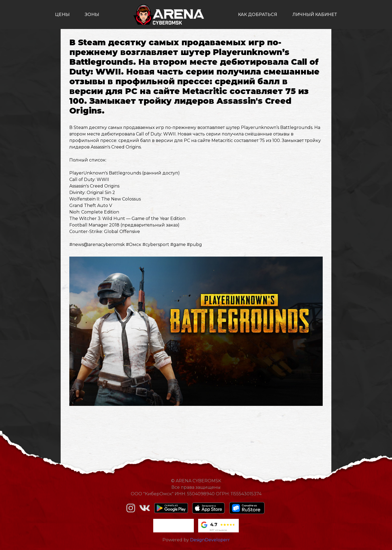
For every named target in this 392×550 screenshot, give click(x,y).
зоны (92, 14)
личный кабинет (315, 14)
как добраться (258, 14)
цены (62, 14)
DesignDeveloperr (210, 540)
